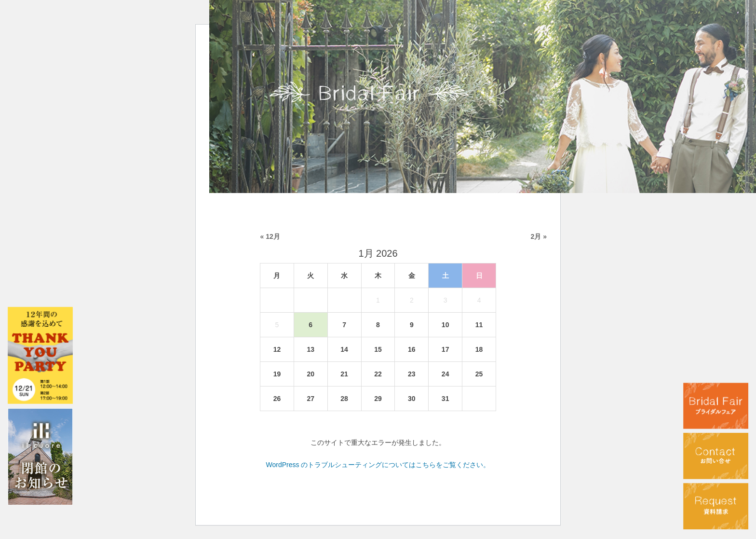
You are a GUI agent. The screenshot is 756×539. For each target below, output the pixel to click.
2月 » (539, 236)
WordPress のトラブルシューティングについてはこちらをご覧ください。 (378, 465)
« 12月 (270, 236)
